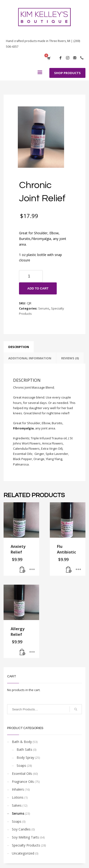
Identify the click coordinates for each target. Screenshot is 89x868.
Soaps (21, 765)
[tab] (19, 347)
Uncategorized (23, 853)
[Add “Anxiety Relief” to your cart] (23, 570)
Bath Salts (24, 749)
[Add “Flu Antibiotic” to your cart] (69, 570)
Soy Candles (21, 829)
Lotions (18, 797)
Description (19, 347)
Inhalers (18, 789)
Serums (44, 308)
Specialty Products (26, 845)
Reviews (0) (70, 358)
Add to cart (38, 288)
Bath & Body (22, 742)
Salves (17, 805)
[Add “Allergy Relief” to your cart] (23, 652)
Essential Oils (22, 774)
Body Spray (25, 757)
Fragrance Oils (23, 782)
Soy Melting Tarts (25, 837)
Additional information (30, 358)
